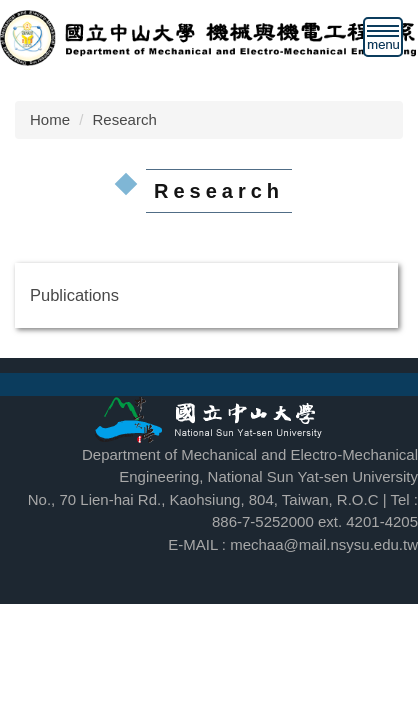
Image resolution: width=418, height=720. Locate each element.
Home (50, 119)
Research (125, 119)
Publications (74, 295)
